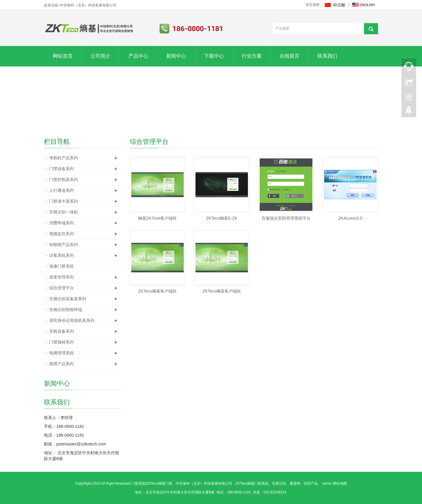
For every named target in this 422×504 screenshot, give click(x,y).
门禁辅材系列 (62, 342)
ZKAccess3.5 (350, 218)
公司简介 (101, 56)
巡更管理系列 (62, 277)
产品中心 (138, 56)
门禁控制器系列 (64, 180)
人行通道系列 (62, 190)
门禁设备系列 (62, 169)
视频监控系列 (62, 234)
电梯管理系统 (62, 353)
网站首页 (63, 56)
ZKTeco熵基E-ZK (222, 218)
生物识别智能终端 (66, 310)
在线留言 (290, 56)
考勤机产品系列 (64, 158)
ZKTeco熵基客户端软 (157, 291)
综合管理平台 (62, 288)
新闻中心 (176, 56)
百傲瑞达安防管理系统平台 (286, 218)
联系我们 (327, 56)
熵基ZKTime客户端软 (157, 218)
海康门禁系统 (62, 266)
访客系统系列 (62, 255)
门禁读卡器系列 (64, 201)
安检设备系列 (62, 331)
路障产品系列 (62, 364)
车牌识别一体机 (64, 212)
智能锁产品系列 (64, 245)
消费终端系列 (62, 223)
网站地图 (340, 484)
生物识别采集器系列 (68, 299)
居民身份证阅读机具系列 (72, 320)
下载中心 (214, 56)
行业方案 (252, 56)
